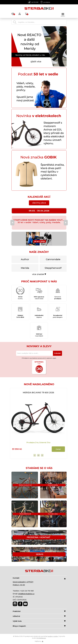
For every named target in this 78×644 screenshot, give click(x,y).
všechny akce (39, 203)
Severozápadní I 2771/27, (23, 582)
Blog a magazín (39, 626)
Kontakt (39, 578)
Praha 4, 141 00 (19, 585)
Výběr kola (39, 621)
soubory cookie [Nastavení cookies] (53, 636)
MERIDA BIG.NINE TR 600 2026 (38, 393)
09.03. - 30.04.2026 (39, 211)
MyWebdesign (41, 638)
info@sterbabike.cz (26, 594)
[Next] (66, 223)
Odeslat (57, 353)
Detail (58, 449)
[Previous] (12, 223)
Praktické (39, 611)
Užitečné (39, 616)
